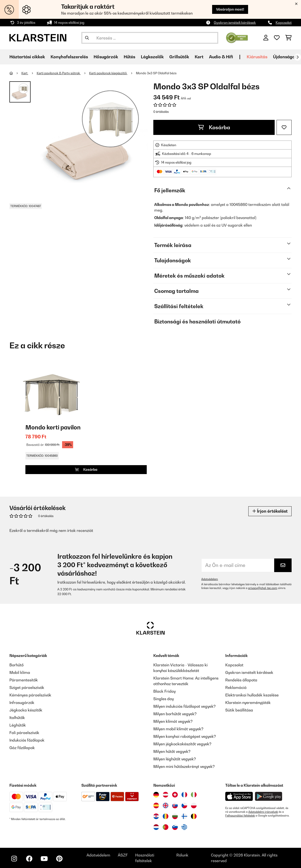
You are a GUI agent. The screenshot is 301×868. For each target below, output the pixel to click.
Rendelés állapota (241, 680)
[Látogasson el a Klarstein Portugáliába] (166, 827)
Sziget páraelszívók (27, 687)
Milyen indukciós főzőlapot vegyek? (184, 706)
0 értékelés (161, 112)
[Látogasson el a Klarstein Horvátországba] (156, 816)
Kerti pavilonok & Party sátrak (59, 73)
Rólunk (182, 855)
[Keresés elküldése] (87, 38)
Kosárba (214, 127)
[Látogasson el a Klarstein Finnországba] (184, 816)
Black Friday (164, 691)
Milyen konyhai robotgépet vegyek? (185, 736)
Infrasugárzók (22, 703)
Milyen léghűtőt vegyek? (175, 759)
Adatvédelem (210, 579)
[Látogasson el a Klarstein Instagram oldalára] (14, 859)
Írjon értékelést (270, 511)
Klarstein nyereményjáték (248, 703)
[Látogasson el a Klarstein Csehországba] (184, 805)
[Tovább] (297, 57)
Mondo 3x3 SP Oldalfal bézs (156, 73)
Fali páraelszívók (24, 733)
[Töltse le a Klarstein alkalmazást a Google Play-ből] (269, 796)
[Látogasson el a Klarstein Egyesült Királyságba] (166, 805)
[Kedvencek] (277, 38)
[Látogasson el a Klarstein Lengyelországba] (194, 805)
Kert (25, 73)
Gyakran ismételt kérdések (235, 22)
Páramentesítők (24, 680)
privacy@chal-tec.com (263, 588)
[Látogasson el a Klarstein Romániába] (166, 816)
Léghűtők (18, 725)
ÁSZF (123, 855)
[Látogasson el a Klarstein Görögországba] (184, 827)
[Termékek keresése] (150, 38)
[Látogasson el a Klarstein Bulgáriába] (175, 816)
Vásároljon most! (230, 9)
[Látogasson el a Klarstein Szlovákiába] (175, 805)
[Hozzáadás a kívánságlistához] (284, 127)
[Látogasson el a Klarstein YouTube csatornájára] (44, 859)
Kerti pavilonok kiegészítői (108, 73)
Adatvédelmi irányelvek (263, 812)
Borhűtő (16, 665)
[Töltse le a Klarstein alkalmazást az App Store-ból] (239, 796)
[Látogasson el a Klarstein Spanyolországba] (156, 805)
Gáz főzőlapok (22, 748)
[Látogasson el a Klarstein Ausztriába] (166, 795)
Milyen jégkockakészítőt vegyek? (182, 744)
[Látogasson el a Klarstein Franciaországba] (184, 795)
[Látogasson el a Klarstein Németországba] (156, 795)
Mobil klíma (20, 672)
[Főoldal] (15, 73)
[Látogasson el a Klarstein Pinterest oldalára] (59, 859)
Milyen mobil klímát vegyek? (178, 729)
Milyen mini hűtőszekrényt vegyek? (184, 766)
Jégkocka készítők (26, 710)
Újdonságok (285, 57)
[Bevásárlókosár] (288, 38)
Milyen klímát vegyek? (173, 721)
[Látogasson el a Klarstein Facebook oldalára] (29, 859)
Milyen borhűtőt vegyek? (175, 714)
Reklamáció (236, 687)
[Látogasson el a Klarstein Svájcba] (175, 795)
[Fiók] (266, 38)
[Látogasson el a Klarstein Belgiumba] (194, 816)
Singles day (164, 699)
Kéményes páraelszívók (30, 695)
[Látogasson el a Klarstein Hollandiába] (156, 827)
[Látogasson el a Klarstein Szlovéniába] (175, 827)
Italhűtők (17, 718)
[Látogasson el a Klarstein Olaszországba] (194, 795)
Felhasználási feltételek (240, 816)
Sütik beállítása (239, 710)
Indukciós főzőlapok (27, 740)
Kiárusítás (257, 57)
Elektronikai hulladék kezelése (252, 695)
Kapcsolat (284, 22)
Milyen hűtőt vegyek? (172, 751)
